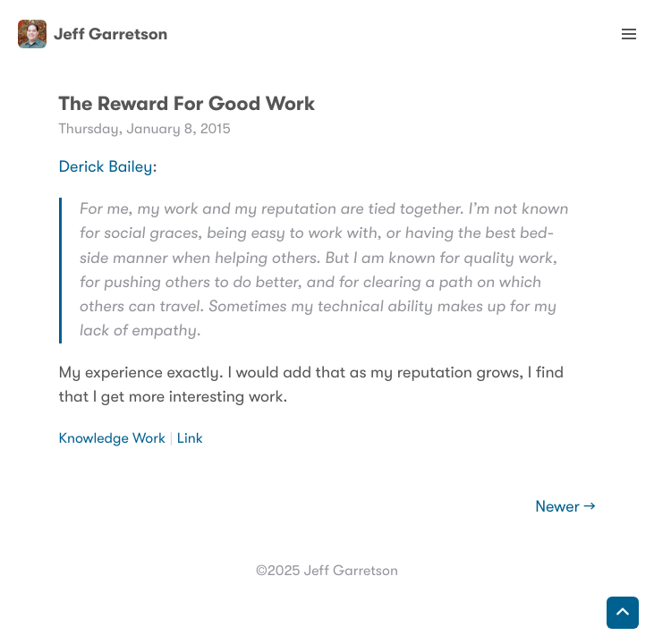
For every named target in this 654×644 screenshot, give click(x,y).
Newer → (565, 507)
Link (190, 438)
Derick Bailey (106, 167)
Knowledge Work (113, 438)
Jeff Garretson (93, 34)
